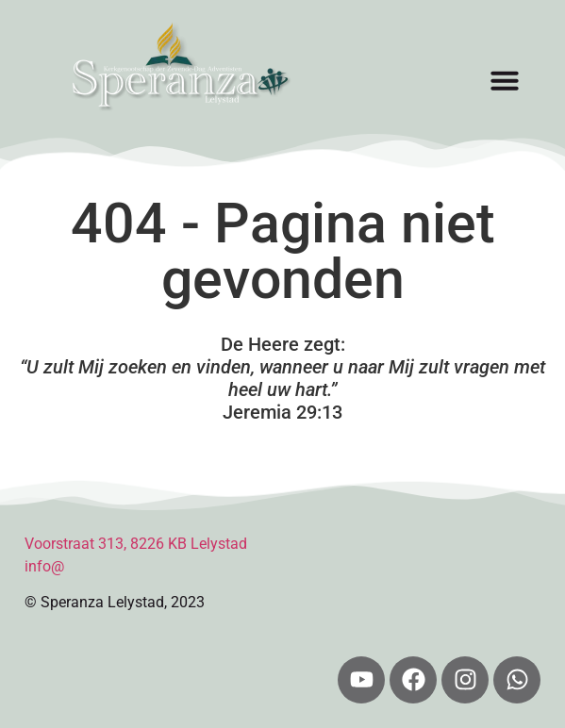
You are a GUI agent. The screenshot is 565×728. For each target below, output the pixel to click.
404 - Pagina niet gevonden (283, 251)
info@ (44, 566)
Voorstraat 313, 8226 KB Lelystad (136, 544)
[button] (505, 80)
